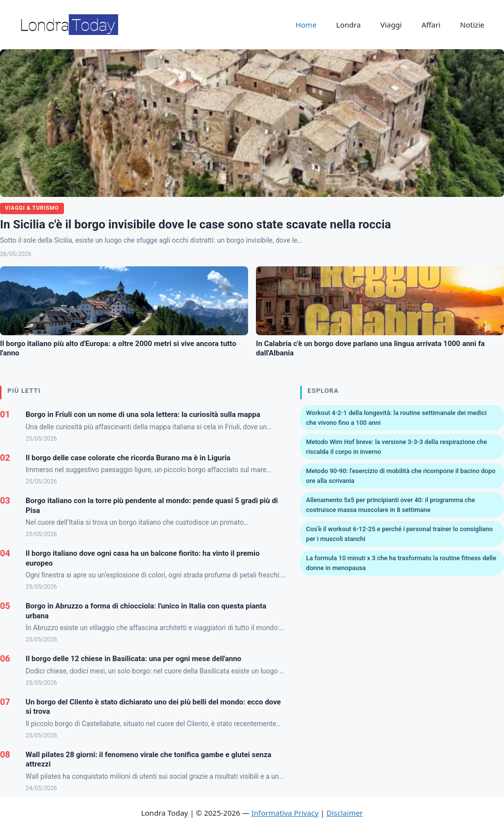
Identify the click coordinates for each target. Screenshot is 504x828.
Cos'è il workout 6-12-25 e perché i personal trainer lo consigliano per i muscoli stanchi (399, 534)
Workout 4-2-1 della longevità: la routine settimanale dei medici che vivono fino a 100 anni (396, 418)
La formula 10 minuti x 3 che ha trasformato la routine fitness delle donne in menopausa (401, 563)
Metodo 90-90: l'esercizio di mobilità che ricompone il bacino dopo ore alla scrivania (401, 476)
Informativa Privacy (285, 813)
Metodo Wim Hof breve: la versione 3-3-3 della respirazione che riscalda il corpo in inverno (397, 447)
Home (306, 25)
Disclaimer (345, 813)
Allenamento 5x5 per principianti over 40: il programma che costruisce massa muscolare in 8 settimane (391, 505)
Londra (348, 25)
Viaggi (391, 25)
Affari (431, 25)
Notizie (472, 25)
